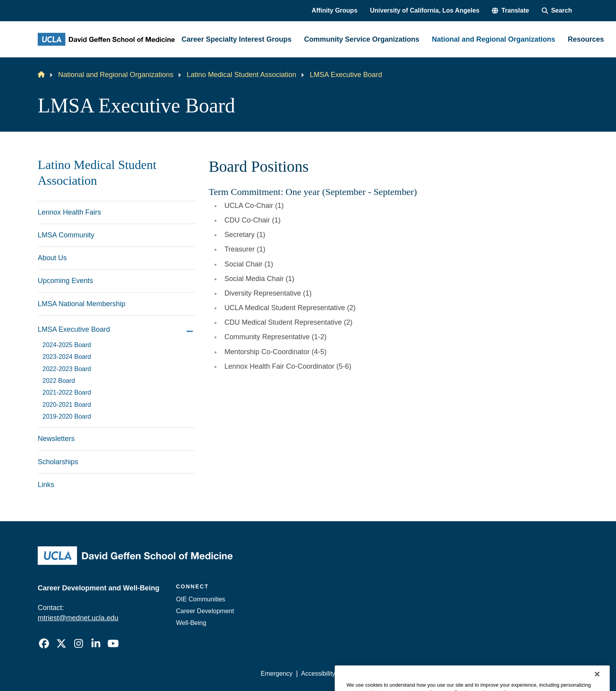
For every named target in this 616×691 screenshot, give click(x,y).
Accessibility (318, 674)
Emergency (277, 674)
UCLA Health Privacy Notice (449, 674)
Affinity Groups (334, 10)
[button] (510, 11)
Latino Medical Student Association (241, 75)
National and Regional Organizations (116, 75)
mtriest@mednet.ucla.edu (78, 618)
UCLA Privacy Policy (372, 674)
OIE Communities (201, 599)
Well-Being (191, 623)
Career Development (205, 611)
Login (504, 674)
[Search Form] (557, 11)
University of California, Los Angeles (425, 10)
